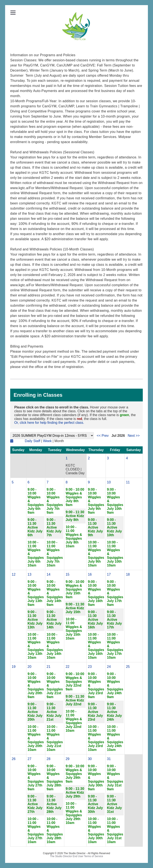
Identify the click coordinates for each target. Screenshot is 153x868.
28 (49, 759)
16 (90, 574)
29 (67, 759)
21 (49, 667)
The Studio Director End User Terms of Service (76, 856)
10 (109, 482)
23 (90, 667)
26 (14, 759)
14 (49, 574)
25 (128, 667)
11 (128, 482)
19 (14, 667)
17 (109, 574)
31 (109, 759)
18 (128, 574)
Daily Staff (32, 441)
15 (67, 574)
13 (30, 574)
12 (14, 574)
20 (30, 667)
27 (30, 759)
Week (47, 441)
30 (90, 759)
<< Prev (103, 436)
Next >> (134, 436)
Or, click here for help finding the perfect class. (49, 423)
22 (67, 667)
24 (109, 667)
